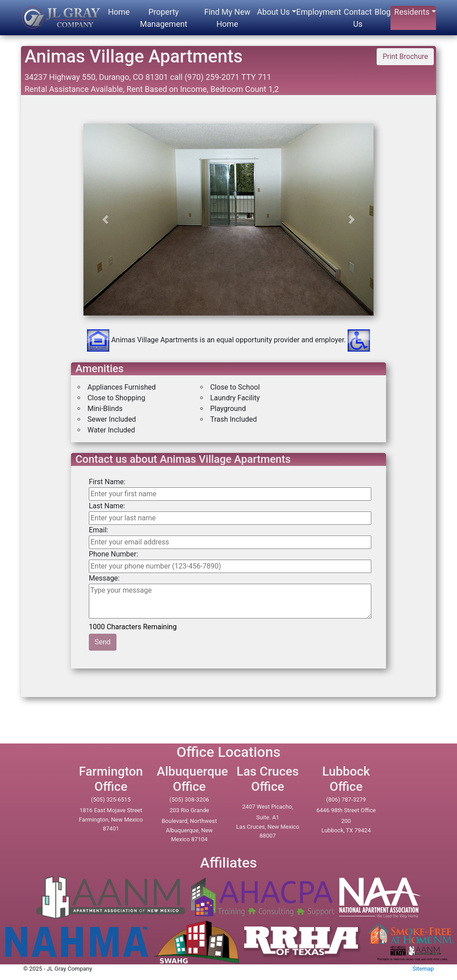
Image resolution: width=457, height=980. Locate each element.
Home (119, 12)
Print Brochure (405, 56)
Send (103, 642)
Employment (319, 12)
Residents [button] (412, 12)
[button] (105, 220)
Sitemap (423, 969)
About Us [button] (273, 12)
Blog (382, 12)
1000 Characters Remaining (133, 626)
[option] (229, 298)
